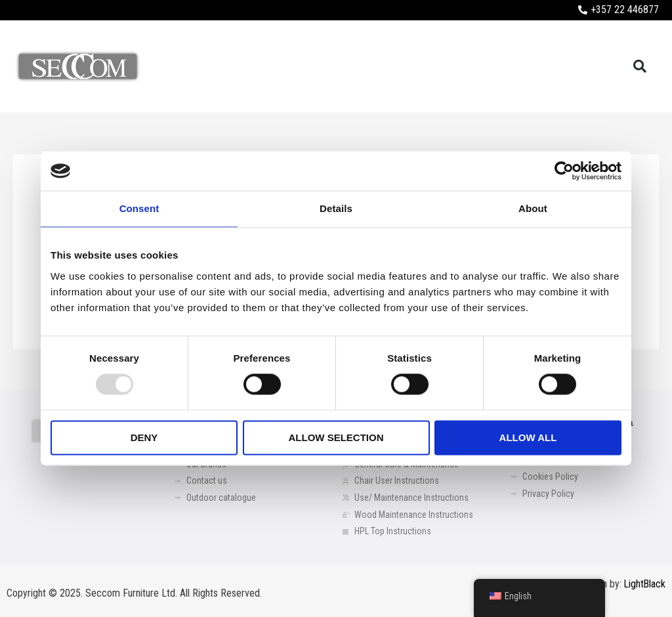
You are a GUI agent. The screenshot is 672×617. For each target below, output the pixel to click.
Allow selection (336, 437)
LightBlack (644, 585)
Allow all (528, 437)
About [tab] (533, 208)
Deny (144, 437)
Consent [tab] (139, 208)
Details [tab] (336, 208)
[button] (640, 66)
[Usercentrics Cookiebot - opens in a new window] (564, 171)
